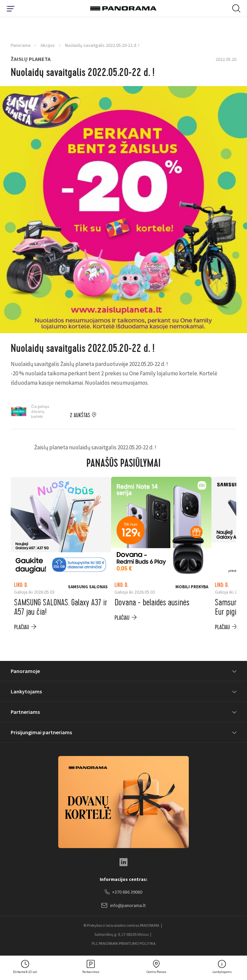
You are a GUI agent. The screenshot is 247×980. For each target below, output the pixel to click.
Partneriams (25, 712)
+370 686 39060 (123, 892)
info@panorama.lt (123, 906)
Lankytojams (26, 691)
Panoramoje (25, 671)
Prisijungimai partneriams (41, 732)
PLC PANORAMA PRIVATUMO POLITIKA (124, 943)
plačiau (22, 627)
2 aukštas (80, 416)
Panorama (21, 45)
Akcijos (48, 45)
